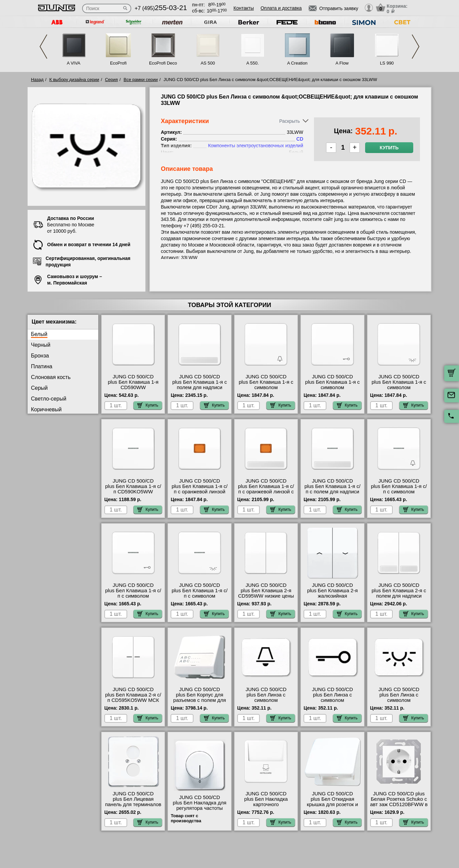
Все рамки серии (140, 80)
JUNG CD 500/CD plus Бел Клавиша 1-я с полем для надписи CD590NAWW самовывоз (200, 387)
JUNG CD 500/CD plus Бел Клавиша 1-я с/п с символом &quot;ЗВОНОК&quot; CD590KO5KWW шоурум (399, 494)
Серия (111, 80)
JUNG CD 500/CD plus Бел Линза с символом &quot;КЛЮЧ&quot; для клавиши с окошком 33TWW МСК (332, 703)
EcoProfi (118, 63)
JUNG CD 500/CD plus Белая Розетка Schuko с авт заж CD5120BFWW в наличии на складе (399, 802)
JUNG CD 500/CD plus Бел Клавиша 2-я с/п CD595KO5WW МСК (133, 695)
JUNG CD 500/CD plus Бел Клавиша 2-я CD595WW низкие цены (266, 591)
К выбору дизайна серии (74, 80)
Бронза (40, 356)
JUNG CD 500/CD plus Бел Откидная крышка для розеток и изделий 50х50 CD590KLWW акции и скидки (332, 807)
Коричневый (46, 409)
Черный (41, 345)
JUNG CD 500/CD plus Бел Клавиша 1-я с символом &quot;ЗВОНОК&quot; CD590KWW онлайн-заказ (266, 390)
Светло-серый (49, 399)
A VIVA (73, 63)
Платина (42, 366)
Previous (43, 47)
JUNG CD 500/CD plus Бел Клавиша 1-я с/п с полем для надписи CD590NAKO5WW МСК (332, 489)
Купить (389, 148)
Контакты (244, 8)
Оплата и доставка (281, 8)
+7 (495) (161, 8)
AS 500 (208, 63)
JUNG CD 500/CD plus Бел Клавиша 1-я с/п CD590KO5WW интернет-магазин (133, 489)
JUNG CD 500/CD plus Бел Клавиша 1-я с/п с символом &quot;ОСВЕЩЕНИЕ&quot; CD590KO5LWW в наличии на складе (200, 599)
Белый (39, 334)
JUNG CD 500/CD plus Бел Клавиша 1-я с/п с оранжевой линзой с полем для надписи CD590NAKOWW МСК (266, 492)
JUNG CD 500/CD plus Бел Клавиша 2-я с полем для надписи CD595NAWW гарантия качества (399, 596)
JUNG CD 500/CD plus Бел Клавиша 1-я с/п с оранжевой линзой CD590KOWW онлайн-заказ (200, 492)
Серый (39, 388)
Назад (37, 80)
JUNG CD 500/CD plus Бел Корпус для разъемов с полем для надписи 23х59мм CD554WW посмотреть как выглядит (199, 703)
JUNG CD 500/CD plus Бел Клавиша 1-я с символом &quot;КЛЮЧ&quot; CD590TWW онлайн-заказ (332, 390)
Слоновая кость (51, 377)
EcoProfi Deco (163, 63)
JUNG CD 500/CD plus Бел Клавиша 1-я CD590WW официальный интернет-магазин (133, 387)
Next (416, 47)
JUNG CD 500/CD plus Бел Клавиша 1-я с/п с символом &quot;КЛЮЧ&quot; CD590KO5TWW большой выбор (133, 599)
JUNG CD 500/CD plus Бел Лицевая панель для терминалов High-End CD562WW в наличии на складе (133, 804)
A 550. (253, 63)
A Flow (342, 63)
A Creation (297, 63)
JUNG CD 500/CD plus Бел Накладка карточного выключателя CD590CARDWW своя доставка (266, 807)
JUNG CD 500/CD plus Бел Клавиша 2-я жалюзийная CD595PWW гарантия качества (332, 596)
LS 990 (387, 63)
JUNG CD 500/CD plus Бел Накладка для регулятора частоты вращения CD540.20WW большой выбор (200, 808)
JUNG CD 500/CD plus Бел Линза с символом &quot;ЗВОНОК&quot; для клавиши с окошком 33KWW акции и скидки (266, 703)
